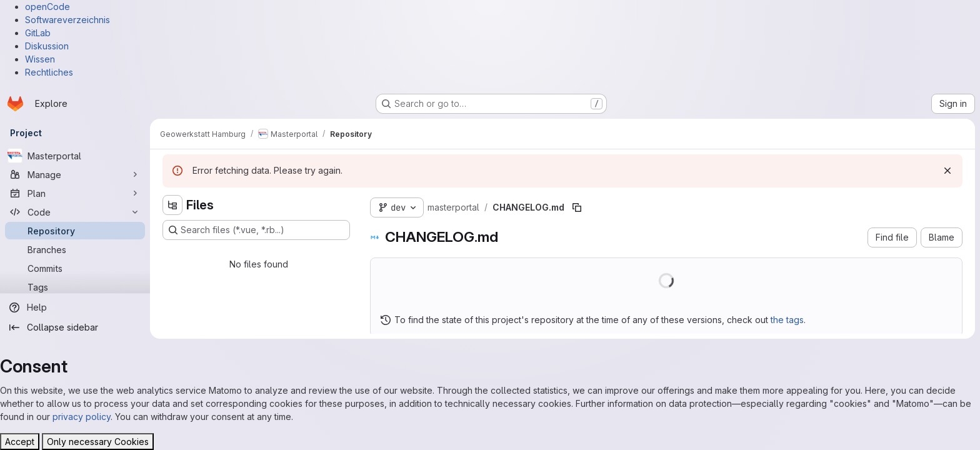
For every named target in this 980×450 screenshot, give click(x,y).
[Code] (75, 212)
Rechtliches (49, 72)
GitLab (38, 33)
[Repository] (75, 231)
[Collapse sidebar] (75, 327)
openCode (47, 7)
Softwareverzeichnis (67, 20)
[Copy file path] (577, 207)
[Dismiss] (947, 171)
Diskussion (47, 46)
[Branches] (75, 249)
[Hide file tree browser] (172, 205)
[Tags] (75, 287)
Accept (20, 442)
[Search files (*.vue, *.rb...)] (256, 230)
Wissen (40, 59)
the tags (787, 320)
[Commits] (75, 268)
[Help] (75, 307)
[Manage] (75, 174)
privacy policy (82, 417)
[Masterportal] (75, 156)
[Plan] (75, 193)
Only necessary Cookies (98, 442)
